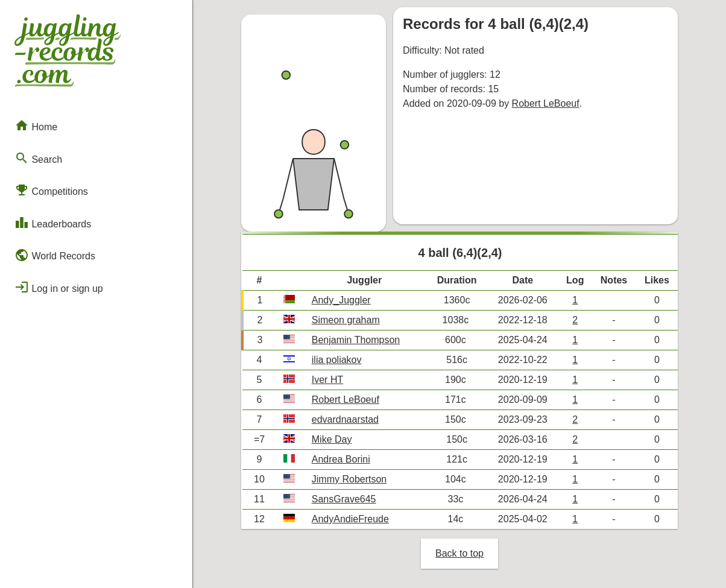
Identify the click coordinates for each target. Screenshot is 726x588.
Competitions (51, 190)
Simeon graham (346, 320)
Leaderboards (53, 223)
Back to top (459, 553)
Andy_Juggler (341, 300)
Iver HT (327, 380)
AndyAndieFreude (350, 519)
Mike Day (332, 439)
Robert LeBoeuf (546, 103)
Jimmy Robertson (349, 479)
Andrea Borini (341, 459)
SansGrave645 (344, 499)
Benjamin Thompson (356, 340)
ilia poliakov (337, 360)
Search (38, 158)
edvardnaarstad (345, 419)
